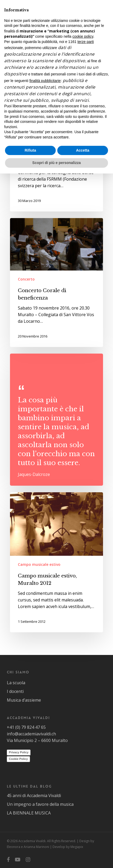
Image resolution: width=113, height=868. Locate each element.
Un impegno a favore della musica (40, 804)
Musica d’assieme (24, 700)
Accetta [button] (83, 150)
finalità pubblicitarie (45, 81)
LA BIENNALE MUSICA (29, 813)
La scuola (16, 683)
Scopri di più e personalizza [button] (56, 163)
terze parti (86, 42)
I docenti (15, 691)
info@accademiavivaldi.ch (31, 734)
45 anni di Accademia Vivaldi (34, 795)
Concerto (26, 279)
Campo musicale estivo (39, 564)
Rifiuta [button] (30, 150)
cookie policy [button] (83, 36)
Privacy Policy (19, 752)
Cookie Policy (18, 759)
